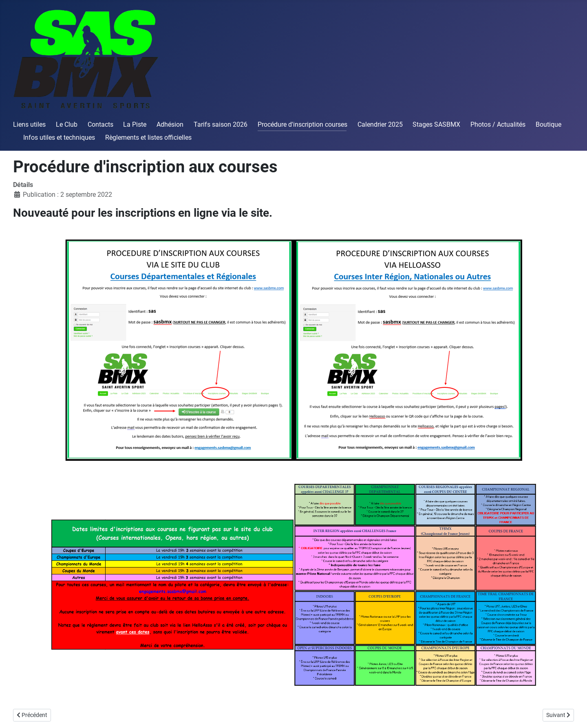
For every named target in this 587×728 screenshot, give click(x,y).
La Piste (135, 124)
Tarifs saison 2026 (221, 124)
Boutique (548, 124)
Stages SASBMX (436, 124)
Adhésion (170, 124)
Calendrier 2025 (380, 124)
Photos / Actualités (498, 124)
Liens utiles (29, 124)
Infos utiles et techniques (59, 137)
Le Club (67, 124)
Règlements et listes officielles (148, 137)
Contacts (100, 124)
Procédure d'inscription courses (302, 124)
